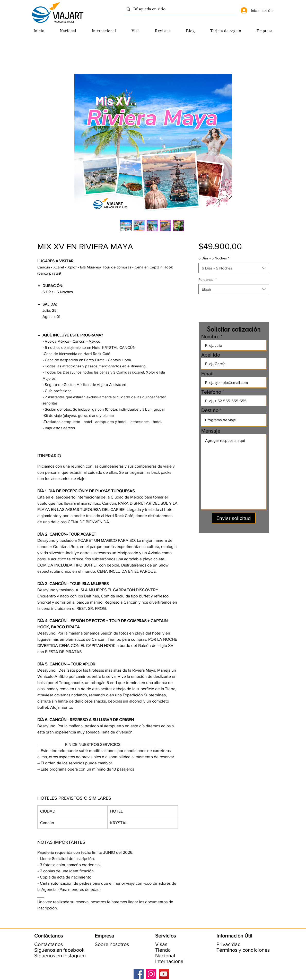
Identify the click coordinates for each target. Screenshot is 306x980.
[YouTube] (164, 974)
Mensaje (211, 431)
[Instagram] (151, 974)
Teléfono (211, 392)
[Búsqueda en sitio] (180, 9)
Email (207, 374)
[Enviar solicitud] (234, 518)
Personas (208, 280)
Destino (210, 410)
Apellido (211, 355)
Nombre (210, 336)
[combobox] (234, 268)
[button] (264, 31)
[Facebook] (139, 974)
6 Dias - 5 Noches (214, 258)
